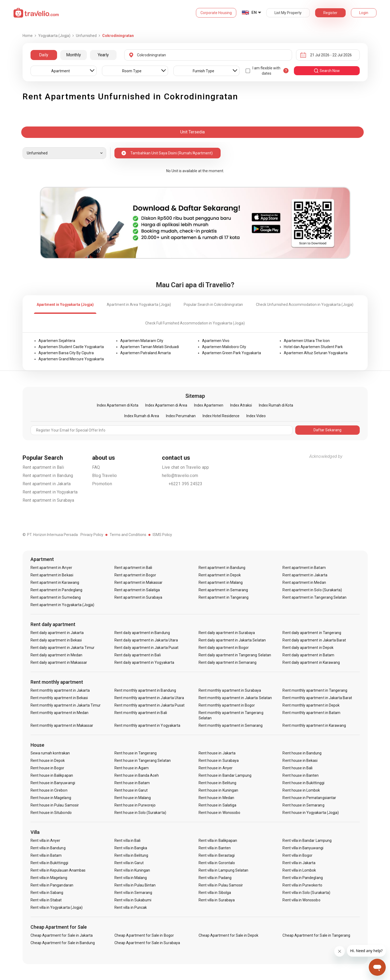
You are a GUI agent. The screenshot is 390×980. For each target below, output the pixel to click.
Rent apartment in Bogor (135, 575)
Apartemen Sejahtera (57, 341)
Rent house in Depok (48, 761)
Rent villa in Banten (215, 848)
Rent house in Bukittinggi (303, 783)
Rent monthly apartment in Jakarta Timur (66, 705)
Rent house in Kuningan (218, 790)
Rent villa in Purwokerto (302, 885)
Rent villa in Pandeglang (303, 878)
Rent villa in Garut (129, 863)
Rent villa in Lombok (299, 870)
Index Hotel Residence (221, 416)
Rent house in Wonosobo (219, 813)
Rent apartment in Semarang (223, 590)
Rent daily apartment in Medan (56, 655)
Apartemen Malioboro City (224, 347)
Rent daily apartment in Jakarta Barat (314, 640)
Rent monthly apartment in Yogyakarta (147, 725)
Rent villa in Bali (127, 840)
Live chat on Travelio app (186, 467)
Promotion (102, 484)
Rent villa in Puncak (131, 907)
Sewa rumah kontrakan (50, 753)
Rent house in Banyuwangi (53, 783)
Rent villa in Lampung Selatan (223, 870)
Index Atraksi (241, 405)
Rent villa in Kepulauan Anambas (58, 870)
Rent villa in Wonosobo (301, 900)
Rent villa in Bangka (131, 848)
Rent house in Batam (132, 783)
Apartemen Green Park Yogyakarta (232, 353)
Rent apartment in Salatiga (137, 590)
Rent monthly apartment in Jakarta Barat (317, 698)
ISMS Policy (162, 535)
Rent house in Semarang (303, 805)
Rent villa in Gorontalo (217, 863)
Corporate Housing (216, 13)
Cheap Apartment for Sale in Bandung (63, 943)
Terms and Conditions (128, 535)
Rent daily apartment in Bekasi (56, 640)
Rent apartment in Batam (304, 568)
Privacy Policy (92, 535)
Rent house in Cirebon (49, 790)
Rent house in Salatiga (217, 805)
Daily (44, 55)
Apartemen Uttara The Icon (307, 341)
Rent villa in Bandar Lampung (307, 840)
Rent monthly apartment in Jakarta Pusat (149, 705)
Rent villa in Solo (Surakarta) (306, 893)
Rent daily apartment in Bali (138, 655)
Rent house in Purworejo (135, 805)
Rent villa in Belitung (131, 855)
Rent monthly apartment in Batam (311, 713)
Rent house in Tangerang (136, 753)
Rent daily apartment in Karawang (311, 662)
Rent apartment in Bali (43, 467)
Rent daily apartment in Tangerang (312, 633)
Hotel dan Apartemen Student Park (313, 347)
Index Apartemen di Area (166, 405)
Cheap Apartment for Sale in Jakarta (62, 935)
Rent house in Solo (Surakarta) (140, 813)
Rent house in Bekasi (300, 761)
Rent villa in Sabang (47, 893)
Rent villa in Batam (46, 855)
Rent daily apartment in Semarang (228, 662)
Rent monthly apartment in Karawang (314, 725)
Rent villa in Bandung (48, 848)
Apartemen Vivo (216, 341)
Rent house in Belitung (217, 783)
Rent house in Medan (216, 798)
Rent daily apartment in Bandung (142, 633)
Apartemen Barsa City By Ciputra (66, 353)
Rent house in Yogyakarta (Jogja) (311, 813)
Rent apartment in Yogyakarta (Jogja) (63, 605)
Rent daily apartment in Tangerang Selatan (235, 655)
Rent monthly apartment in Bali (141, 713)
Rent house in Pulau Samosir (55, 805)
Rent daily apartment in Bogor (224, 648)
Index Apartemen (209, 405)
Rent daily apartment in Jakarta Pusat (146, 648)
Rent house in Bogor (48, 768)
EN (254, 12)
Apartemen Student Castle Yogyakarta (71, 347)
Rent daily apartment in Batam (308, 655)
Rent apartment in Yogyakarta (50, 492)
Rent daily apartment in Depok (308, 648)
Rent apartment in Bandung (48, 476)
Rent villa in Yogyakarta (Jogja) (57, 907)
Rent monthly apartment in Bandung (145, 690)
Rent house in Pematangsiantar (309, 798)
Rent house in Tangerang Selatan (143, 761)
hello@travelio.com (180, 476)
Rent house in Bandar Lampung (225, 775)
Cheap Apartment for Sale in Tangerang (316, 935)
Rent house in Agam (132, 768)
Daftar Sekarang (327, 430)
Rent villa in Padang (215, 878)
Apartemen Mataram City (142, 341)
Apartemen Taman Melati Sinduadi (150, 347)
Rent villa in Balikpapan (218, 840)
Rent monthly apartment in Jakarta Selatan (235, 698)
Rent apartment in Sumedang (56, 597)
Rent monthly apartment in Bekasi (59, 698)
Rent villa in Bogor (297, 855)
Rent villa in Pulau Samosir (221, 885)
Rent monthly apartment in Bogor (227, 705)
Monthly (74, 55)
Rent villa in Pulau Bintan (135, 885)
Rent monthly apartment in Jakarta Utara (149, 698)
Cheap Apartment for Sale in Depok (229, 935)
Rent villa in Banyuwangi (303, 848)
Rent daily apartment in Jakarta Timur (63, 648)
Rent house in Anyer (216, 768)
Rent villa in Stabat (46, 900)
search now (327, 71)
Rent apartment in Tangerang (224, 597)
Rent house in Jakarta (217, 753)
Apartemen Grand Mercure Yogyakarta (71, 359)
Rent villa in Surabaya (217, 900)
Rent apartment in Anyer (51, 568)
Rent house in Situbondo (51, 813)
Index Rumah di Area (142, 416)
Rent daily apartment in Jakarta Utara (146, 640)
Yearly (103, 55)
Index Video (256, 416)
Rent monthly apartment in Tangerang (315, 690)
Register (330, 13)
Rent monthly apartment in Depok (311, 705)
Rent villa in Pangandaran (52, 885)
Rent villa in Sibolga (215, 893)
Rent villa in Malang (131, 878)
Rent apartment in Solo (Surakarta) (312, 590)
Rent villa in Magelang (49, 878)
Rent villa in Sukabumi (133, 900)
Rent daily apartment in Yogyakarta (144, 662)
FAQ (96, 467)
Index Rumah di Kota (276, 405)
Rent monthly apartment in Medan (60, 713)
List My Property (288, 13)
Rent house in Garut (131, 790)
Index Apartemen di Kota (118, 405)
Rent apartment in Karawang (55, 582)
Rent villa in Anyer (46, 840)
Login (364, 13)
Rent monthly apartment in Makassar (62, 725)
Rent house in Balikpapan (52, 775)
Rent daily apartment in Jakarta (57, 633)
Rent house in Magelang (51, 798)
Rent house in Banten (301, 775)
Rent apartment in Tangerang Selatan (314, 597)
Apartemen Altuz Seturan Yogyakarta (316, 353)
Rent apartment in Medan (304, 582)
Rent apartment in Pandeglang (56, 590)
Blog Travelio (105, 476)
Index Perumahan (181, 416)
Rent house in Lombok (301, 790)
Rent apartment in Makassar (138, 582)
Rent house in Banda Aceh (137, 775)
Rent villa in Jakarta (299, 863)
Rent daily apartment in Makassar (59, 662)
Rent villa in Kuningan (132, 870)
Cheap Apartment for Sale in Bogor (144, 935)
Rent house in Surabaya (219, 761)
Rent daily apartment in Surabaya (227, 633)
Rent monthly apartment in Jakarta (60, 690)
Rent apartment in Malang (221, 582)
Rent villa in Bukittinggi (49, 863)
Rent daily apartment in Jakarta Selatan (232, 640)
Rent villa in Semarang (133, 893)
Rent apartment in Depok (220, 575)
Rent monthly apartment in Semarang (231, 725)
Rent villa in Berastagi (217, 855)
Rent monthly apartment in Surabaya (230, 690)
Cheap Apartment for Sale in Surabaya (147, 943)
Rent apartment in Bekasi (52, 575)
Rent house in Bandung (302, 753)
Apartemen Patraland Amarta (145, 353)
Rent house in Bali (297, 768)
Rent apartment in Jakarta (47, 484)
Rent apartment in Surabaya (48, 500)
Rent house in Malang (133, 798)
